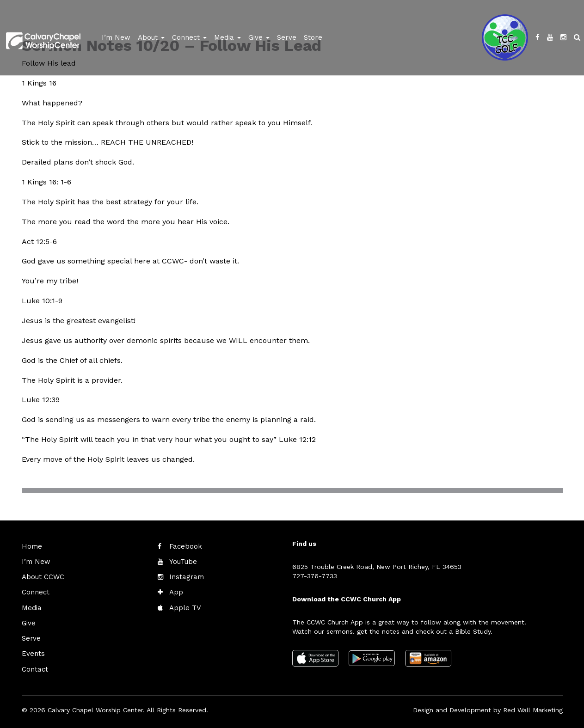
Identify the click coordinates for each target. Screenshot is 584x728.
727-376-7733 (315, 576)
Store (313, 37)
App (175, 591)
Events (32, 650)
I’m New (116, 37)
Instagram (185, 576)
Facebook (184, 546)
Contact (34, 665)
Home (31, 546)
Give (259, 37)
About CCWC (42, 576)
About (151, 37)
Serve (287, 37)
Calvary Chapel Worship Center (95, 705)
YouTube (182, 561)
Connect (189, 37)
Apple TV (184, 606)
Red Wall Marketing (533, 705)
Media (227, 37)
